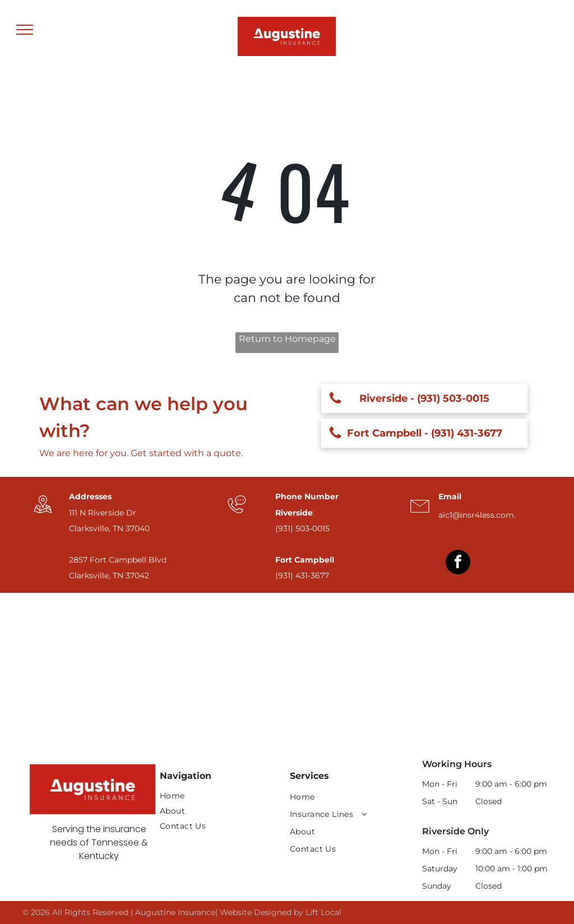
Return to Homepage (287, 339)
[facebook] (458, 563)
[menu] (25, 30)
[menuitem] (217, 796)
